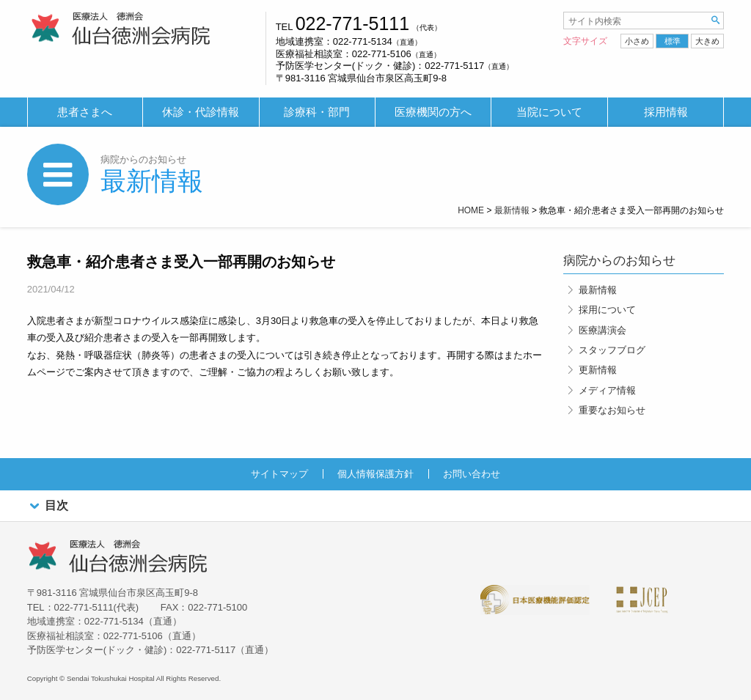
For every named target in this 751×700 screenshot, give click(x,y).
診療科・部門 (317, 112)
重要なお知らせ (612, 410)
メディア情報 (607, 390)
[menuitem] (85, 113)
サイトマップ (279, 474)
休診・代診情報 (201, 112)
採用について (607, 310)
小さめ (637, 41)
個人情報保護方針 (375, 474)
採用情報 (666, 112)
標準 (673, 41)
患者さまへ (85, 112)
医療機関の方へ (433, 112)
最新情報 (152, 181)
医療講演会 (602, 330)
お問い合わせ (472, 474)
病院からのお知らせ (143, 159)
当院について (549, 112)
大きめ (707, 41)
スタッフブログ (612, 350)
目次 (48, 506)
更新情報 (598, 370)
